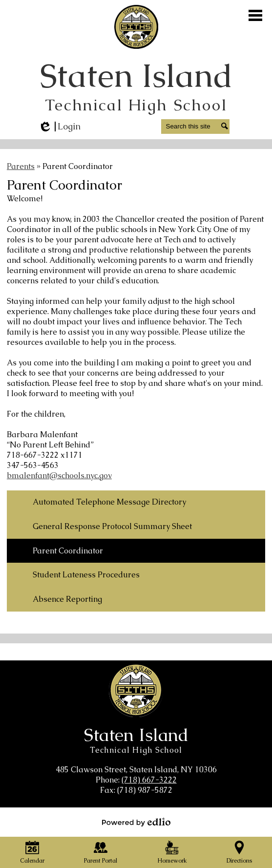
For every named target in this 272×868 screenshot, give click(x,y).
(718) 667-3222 (149, 780)
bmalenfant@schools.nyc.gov (59, 476)
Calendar (32, 853)
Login (59, 127)
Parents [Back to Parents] (21, 166)
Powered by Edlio (136, 822)
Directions (239, 853)
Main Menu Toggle (255, 15)
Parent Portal (101, 853)
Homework (172, 853)
